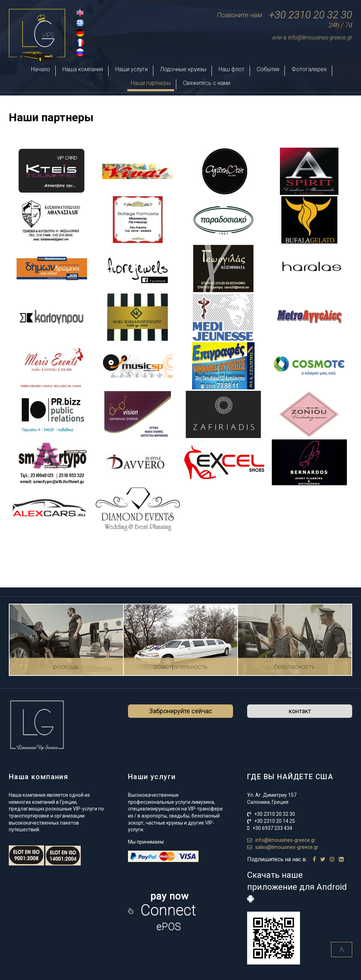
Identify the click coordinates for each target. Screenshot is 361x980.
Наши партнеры (151, 83)
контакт (300, 711)
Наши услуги (131, 69)
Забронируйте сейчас (181, 711)
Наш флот (231, 69)
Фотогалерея (309, 69)
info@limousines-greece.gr (281, 840)
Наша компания (83, 69)
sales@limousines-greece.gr (283, 847)
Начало (41, 69)
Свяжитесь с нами (207, 83)
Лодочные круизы (183, 69)
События (268, 69)
